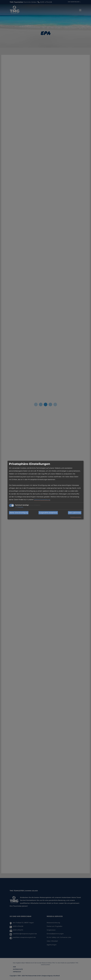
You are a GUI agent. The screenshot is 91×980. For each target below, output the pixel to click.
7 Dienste (19, 507)
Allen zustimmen (75, 513)
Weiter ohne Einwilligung (19, 513)
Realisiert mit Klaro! (76, 517)
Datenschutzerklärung (42, 499)
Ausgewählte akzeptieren (48, 513)
